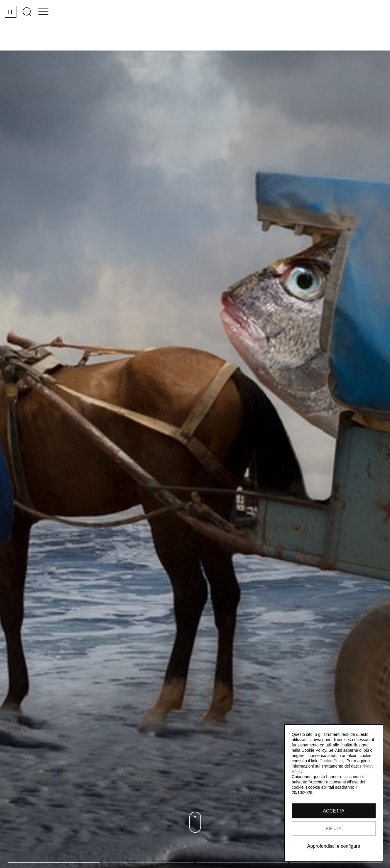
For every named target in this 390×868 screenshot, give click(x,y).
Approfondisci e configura (334, 846)
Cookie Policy (332, 761)
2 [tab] (148, 863)
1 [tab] (54, 863)
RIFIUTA (334, 828)
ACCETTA (334, 811)
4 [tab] (336, 863)
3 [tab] (242, 863)
